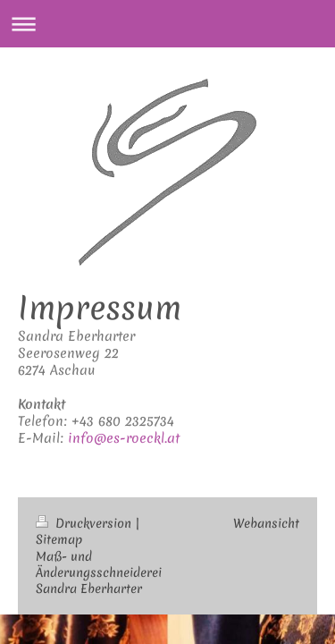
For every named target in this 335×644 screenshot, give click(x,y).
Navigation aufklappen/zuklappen (167, 24)
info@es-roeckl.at (124, 438)
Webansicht (266, 523)
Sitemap (59, 539)
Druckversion (85, 523)
